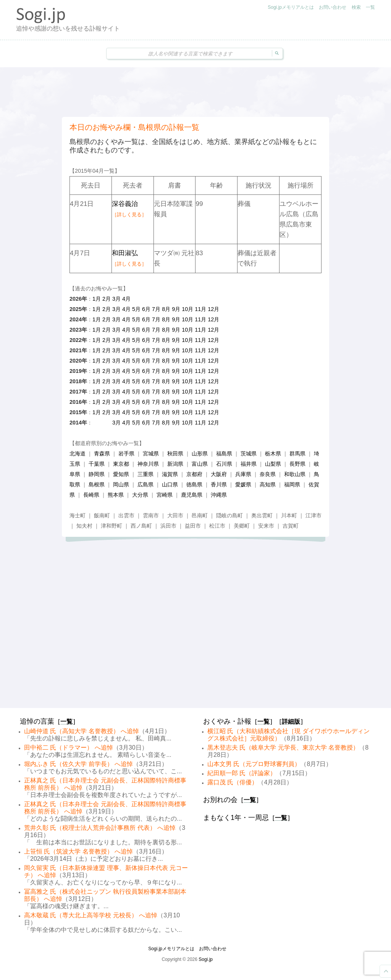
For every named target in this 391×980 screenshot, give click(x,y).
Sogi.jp (206, 959)
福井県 (249, 464)
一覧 (370, 7)
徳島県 (194, 484)
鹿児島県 (192, 495)
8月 (166, 309)
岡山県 (121, 484)
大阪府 (219, 474)
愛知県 (121, 474)
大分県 (140, 495)
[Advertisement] (195, 92)
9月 (176, 309)
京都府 (194, 474)
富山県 (200, 464)
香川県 (219, 484)
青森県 (102, 454)
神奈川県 (148, 464)
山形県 (200, 454)
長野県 (297, 464)
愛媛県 (243, 484)
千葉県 (97, 464)
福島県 (224, 454)
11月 (200, 309)
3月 (116, 299)
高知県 (268, 484)
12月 (213, 309)
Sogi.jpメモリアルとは (291, 7)
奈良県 (268, 474)
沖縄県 (219, 495)
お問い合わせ (333, 7)
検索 (356, 7)
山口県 (170, 484)
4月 (126, 299)
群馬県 (297, 454)
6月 (146, 309)
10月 (187, 309)
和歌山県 (295, 474)
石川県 (224, 464)
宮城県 (151, 454)
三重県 (145, 474)
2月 (107, 299)
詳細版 (291, 722)
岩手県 (126, 454)
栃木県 (273, 454)
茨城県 (249, 454)
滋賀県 (170, 474)
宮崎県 (165, 495)
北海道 (78, 454)
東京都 (121, 464)
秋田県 (175, 454)
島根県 (97, 484)
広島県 (145, 484)
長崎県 (91, 495)
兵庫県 (243, 474)
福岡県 (292, 484)
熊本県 (116, 495)
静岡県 (97, 474)
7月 (156, 309)
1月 (97, 299)
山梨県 (273, 464)
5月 (136, 309)
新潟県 (175, 464)
